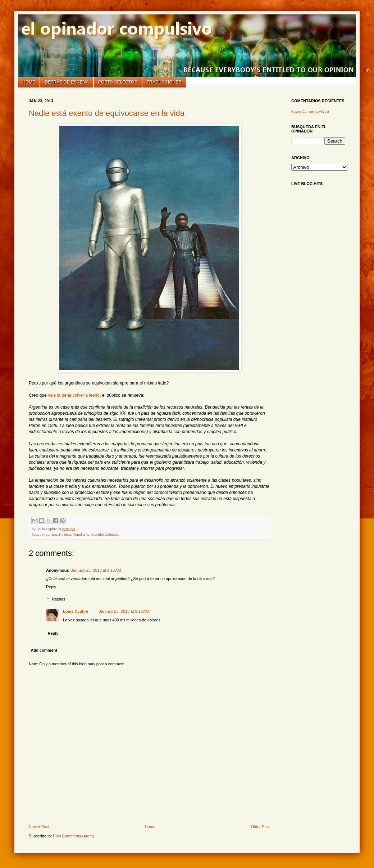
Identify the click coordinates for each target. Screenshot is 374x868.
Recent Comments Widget (310, 112)
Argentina (50, 534)
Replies (59, 599)
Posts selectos (118, 82)
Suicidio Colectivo (105, 534)
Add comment (44, 650)
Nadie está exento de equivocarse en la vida (107, 113)
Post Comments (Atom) (73, 836)
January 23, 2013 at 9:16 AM (124, 611)
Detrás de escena (67, 82)
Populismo (81, 534)
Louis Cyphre (76, 611)
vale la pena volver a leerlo (74, 395)
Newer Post (39, 827)
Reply (51, 587)
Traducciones (164, 82)
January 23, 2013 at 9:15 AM (96, 570)
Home (29, 82)
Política (65, 534)
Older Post (260, 827)
